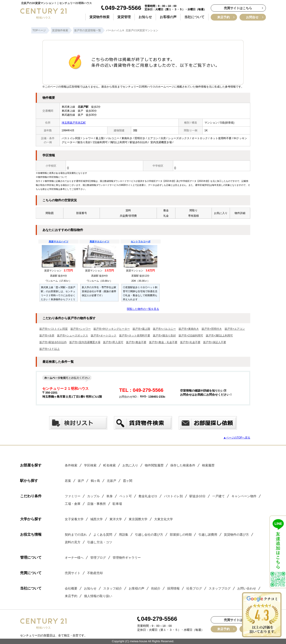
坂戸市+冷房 (47, 336)
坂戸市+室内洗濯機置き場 (85, 342)
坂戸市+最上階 (141, 329)
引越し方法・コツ (100, 542)
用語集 (124, 535)
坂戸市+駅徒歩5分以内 (53, 342)
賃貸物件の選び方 (236, 535)
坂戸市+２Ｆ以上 (49, 349)
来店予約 (223, 17)
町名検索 (109, 465)
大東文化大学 (164, 519)
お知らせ (145, 17)
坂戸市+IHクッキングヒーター (112, 329)
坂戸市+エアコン (235, 329)
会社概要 (71, 588)
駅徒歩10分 (198, 496)
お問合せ (252, 17)
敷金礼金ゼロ (148, 496)
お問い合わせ (247, 588)
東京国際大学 (138, 519)
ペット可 (126, 496)
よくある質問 (103, 535)
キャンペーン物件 (244, 496)
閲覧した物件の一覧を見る (143, 309)
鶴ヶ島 (95, 481)
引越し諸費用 (208, 535)
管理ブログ (98, 558)
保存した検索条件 (183, 465)
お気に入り (130, 465)
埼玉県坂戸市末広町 (74, 123)
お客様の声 (168, 17)
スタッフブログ (220, 588)
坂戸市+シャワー (81, 329)
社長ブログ (194, 588)
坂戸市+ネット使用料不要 (135, 336)
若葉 (68, 481)
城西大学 (97, 519)
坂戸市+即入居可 (113, 342)
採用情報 (173, 588)
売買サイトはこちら (238, 8)
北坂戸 (111, 481)
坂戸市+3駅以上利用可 (219, 336)
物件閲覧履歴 (154, 465)
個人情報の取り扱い (98, 596)
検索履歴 (208, 465)
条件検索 (71, 465)
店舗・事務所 (97, 504)
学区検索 (90, 465)
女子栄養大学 (74, 519)
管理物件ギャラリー (127, 558)
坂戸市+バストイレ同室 (54, 329)
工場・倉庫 (73, 504)
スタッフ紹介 (113, 588)
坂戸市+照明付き (212, 329)
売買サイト (73, 573)
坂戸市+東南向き (189, 329)
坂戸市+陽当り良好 (164, 336)
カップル (93, 496)
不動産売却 (95, 573)
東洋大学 (116, 519)
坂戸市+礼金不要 (190, 342)
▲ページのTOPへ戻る (237, 438)
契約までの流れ (76, 535)
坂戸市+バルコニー (164, 329)
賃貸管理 (124, 17)
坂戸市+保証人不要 (215, 342)
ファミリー (73, 496)
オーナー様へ (74, 558)
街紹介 (156, 588)
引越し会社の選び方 (149, 535)
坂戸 (81, 481)
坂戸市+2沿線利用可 (191, 336)
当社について (194, 17)
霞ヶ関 (128, 481)
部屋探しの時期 (181, 535)
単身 (109, 496)
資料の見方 (73, 542)
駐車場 (117, 504)
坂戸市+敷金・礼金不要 (163, 342)
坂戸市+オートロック (104, 336)
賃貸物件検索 (99, 17)
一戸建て (219, 496)
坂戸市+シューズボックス (73, 336)
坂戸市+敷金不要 (136, 342)
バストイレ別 (173, 496)
